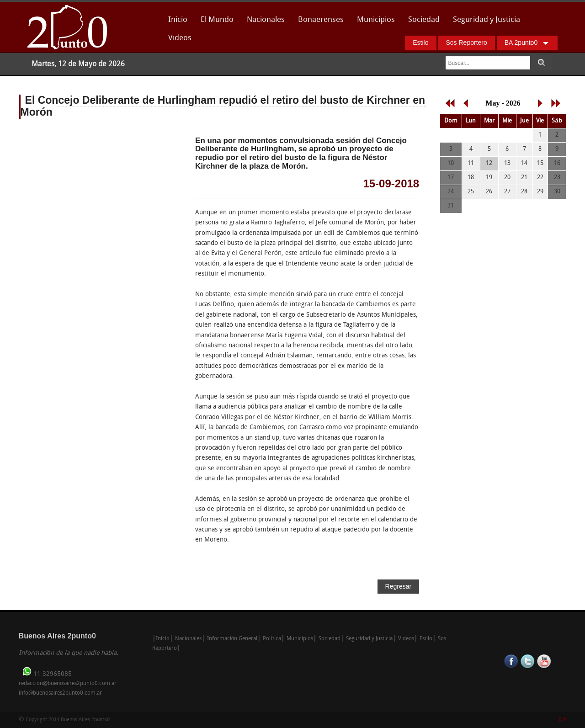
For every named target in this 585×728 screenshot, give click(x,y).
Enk (562, 720)
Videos (180, 38)
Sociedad (424, 20)
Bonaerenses (318, 23)
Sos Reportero (467, 43)
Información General (232, 639)
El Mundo (217, 20)
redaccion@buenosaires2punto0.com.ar (68, 684)
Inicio (178, 20)
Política (272, 639)
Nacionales (266, 20)
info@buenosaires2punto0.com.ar (60, 693)
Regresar (399, 586)
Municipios (376, 20)
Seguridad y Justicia (487, 20)
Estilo (420, 43)
